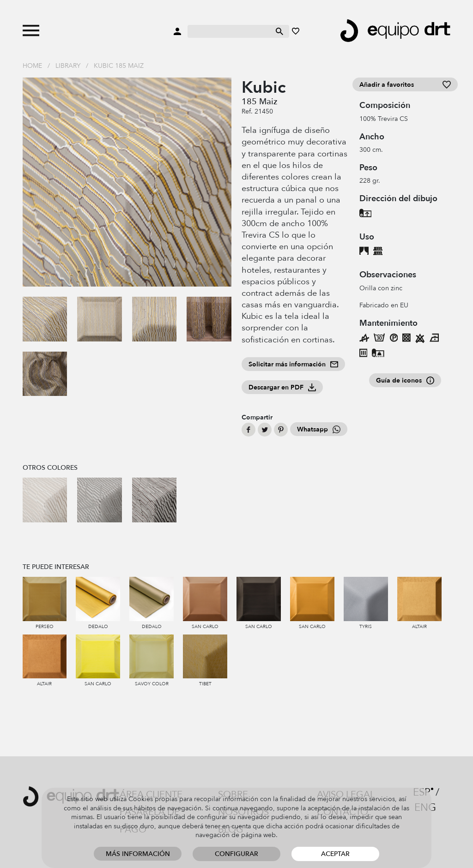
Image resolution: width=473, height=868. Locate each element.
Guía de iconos (405, 380)
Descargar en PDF (282, 387)
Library (68, 66)
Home (32, 66)
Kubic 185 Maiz (119, 66)
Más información (138, 854)
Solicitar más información (293, 364)
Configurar (236, 854)
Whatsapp (319, 429)
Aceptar (335, 854)
